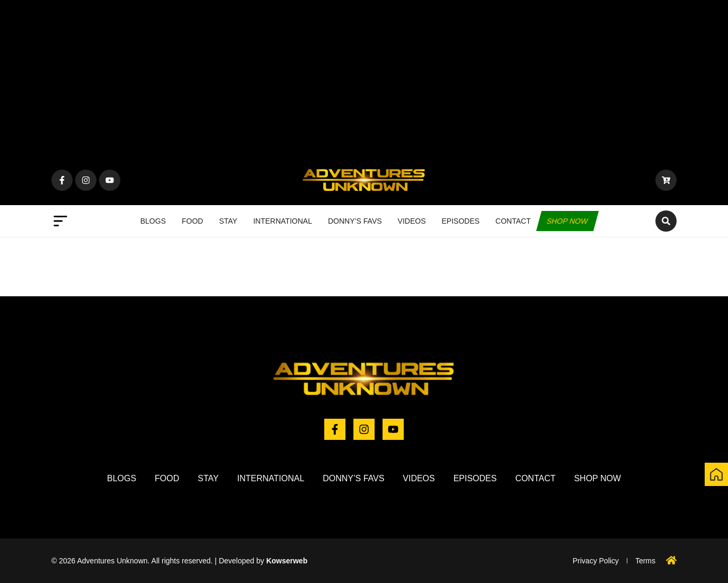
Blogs (153, 221)
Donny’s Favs (355, 221)
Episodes (461, 221)
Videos (412, 221)
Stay (228, 221)
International (283, 221)
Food (192, 221)
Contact (513, 221)
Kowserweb (287, 561)
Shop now (567, 221)
